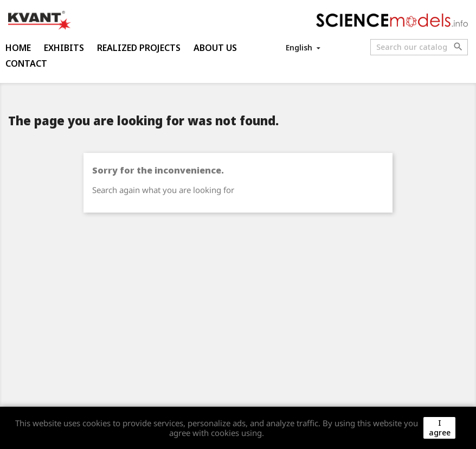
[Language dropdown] (304, 47)
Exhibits (64, 48)
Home (18, 48)
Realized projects (139, 48)
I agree (440, 428)
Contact (26, 63)
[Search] (419, 47)
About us (215, 48)
